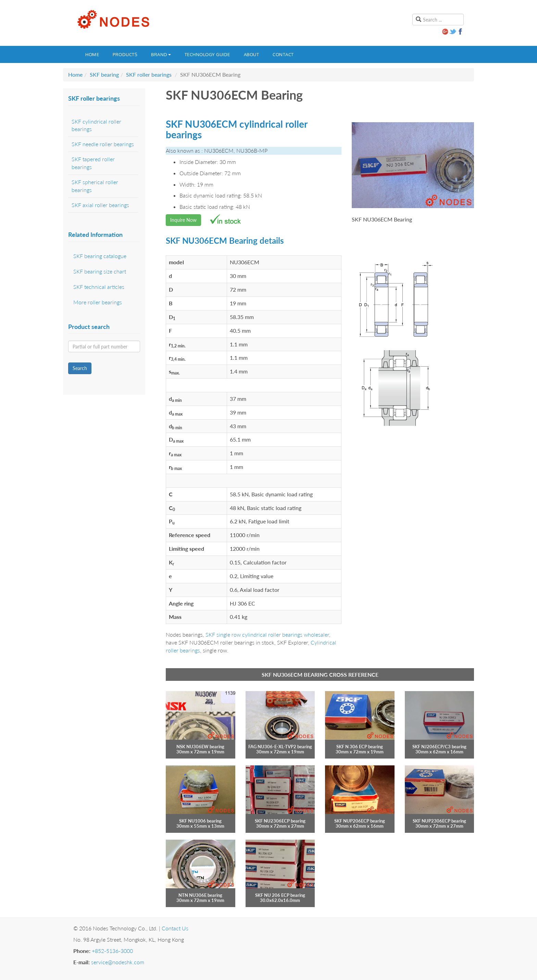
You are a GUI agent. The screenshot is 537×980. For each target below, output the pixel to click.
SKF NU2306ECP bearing (280, 821)
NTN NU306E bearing (200, 895)
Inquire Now (183, 220)
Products (125, 54)
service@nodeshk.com (118, 962)
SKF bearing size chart (100, 271)
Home (92, 54)
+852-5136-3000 (112, 951)
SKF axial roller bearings (100, 205)
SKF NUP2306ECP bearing (439, 821)
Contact (283, 54)
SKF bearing (104, 74)
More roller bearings (98, 302)
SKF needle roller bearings (103, 144)
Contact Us (175, 928)
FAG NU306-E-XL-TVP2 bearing (280, 747)
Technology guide (207, 54)
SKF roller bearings (149, 74)
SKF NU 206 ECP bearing (280, 895)
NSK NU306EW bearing (200, 747)
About (252, 54)
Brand (161, 54)
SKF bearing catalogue (100, 256)
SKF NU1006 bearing (200, 821)
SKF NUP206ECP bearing (360, 821)
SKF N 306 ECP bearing (360, 747)
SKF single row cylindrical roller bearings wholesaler (267, 634)
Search (80, 368)
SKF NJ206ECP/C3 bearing (439, 747)
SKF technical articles (99, 287)
